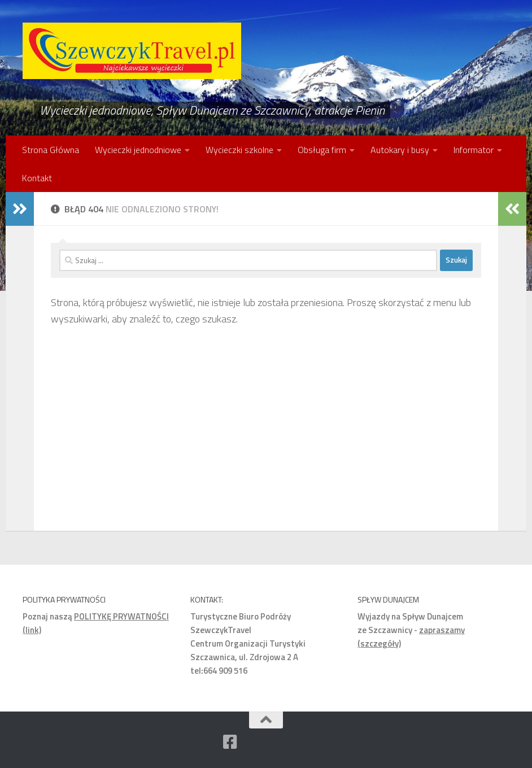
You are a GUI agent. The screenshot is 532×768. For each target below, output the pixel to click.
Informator (474, 150)
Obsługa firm (322, 150)
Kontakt (37, 178)
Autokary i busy (400, 150)
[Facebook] (230, 742)
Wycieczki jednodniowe (138, 150)
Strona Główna (51, 150)
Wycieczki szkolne (239, 150)
